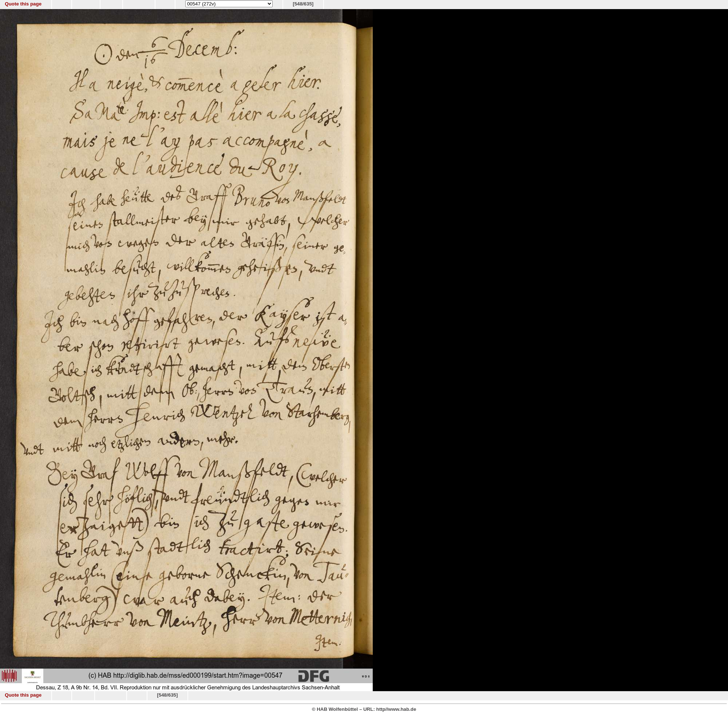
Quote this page (23, 4)
